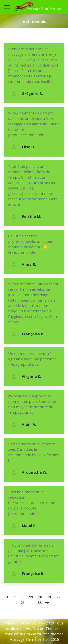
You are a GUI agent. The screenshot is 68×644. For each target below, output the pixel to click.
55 (40, 603)
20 (40, 597)
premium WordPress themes (39, 634)
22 (58, 597)
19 (31, 597)
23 (22, 603)
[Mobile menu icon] (7, 7)
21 (49, 597)
